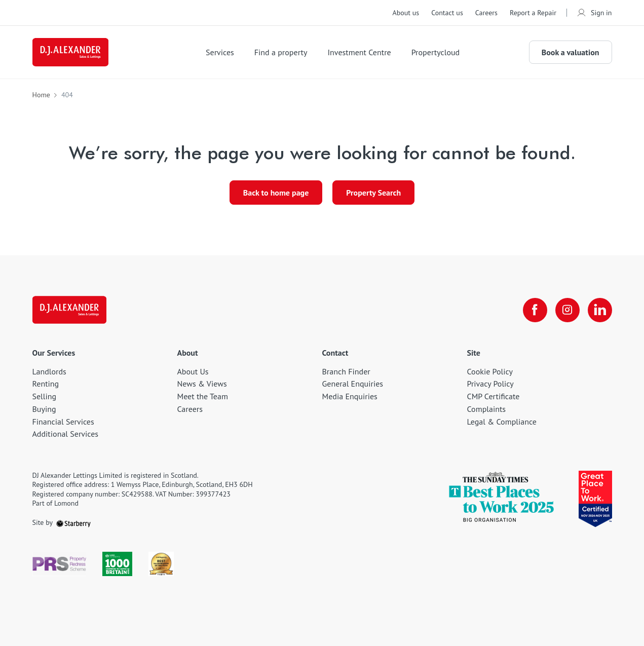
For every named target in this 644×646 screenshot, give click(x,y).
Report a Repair (533, 13)
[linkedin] (600, 310)
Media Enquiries (350, 396)
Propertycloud (436, 52)
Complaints (487, 409)
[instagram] (567, 310)
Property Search (373, 193)
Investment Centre (359, 52)
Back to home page (276, 193)
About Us (193, 371)
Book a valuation (571, 52)
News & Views (202, 384)
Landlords (49, 371)
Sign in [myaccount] (594, 13)
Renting (46, 384)
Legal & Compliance (502, 422)
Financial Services (63, 422)
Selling (45, 396)
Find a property (281, 52)
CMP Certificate (494, 396)
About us (406, 13)
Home (41, 95)
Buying (44, 409)
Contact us (447, 13)
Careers (486, 13)
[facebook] (535, 310)
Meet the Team (203, 396)
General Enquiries (353, 384)
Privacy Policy (490, 384)
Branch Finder (346, 371)
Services (220, 52)
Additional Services (66, 434)
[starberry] (73, 522)
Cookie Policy (490, 371)
